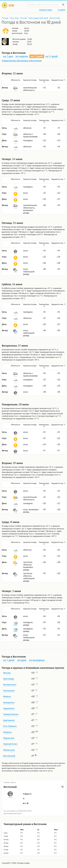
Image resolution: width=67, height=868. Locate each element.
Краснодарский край (38, 18)
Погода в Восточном (10, 763)
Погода (5, 18)
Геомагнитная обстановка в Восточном (22, 61)
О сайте (62, 10)
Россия (24, 18)
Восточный (55, 18)
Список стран (46, 10)
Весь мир (14, 18)
